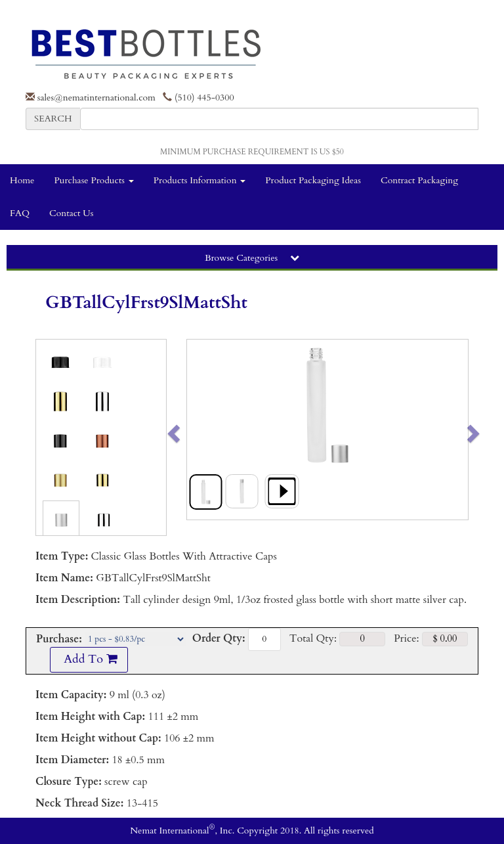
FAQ (20, 213)
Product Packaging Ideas (313, 180)
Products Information (200, 180)
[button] (201, 430)
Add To (89, 659)
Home (22, 180)
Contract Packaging (419, 180)
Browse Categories (252, 258)
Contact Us (71, 213)
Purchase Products (94, 180)
